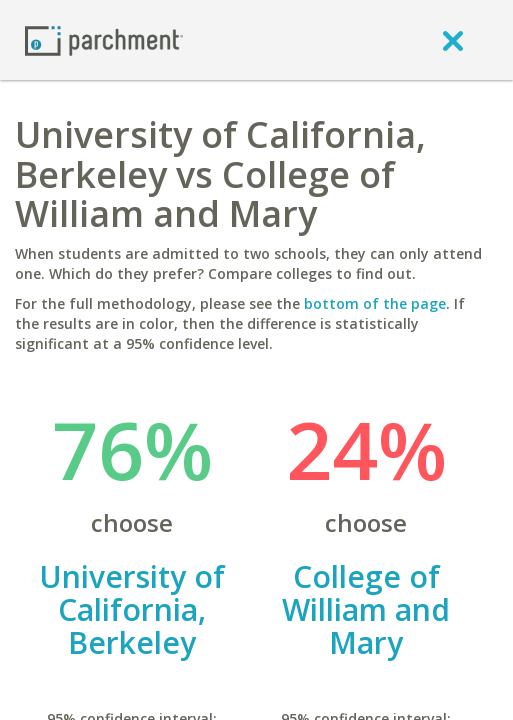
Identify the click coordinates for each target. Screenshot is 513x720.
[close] (453, 40)
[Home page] (104, 39)
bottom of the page (375, 303)
